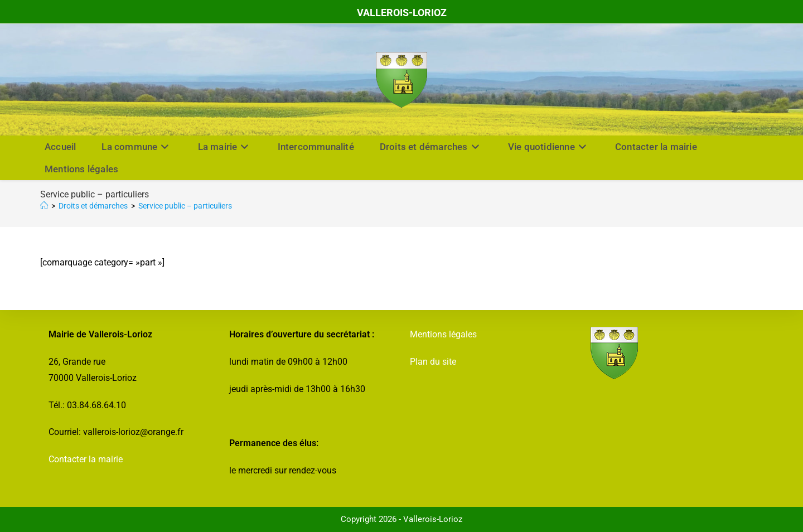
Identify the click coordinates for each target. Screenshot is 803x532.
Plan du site (433, 362)
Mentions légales (443, 334)
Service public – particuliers (185, 206)
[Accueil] (44, 206)
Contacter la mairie (86, 459)
